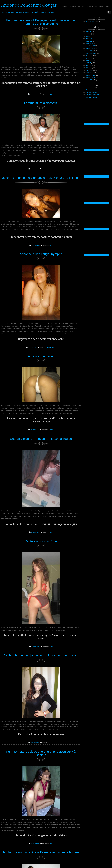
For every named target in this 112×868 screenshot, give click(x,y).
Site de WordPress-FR (92, 97)
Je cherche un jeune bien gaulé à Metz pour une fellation (41, 178)
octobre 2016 (89, 51)
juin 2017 (88, 31)
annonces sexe (34, 94)
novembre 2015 (90, 78)
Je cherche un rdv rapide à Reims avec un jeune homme (41, 852)
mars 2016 (89, 68)
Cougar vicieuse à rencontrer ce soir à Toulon (41, 439)
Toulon (51, 532)
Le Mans (51, 743)
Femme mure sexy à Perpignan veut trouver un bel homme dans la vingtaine (41, 22)
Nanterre (51, 169)
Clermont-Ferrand (51, 347)
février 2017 (89, 41)
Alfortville (51, 430)
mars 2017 (89, 39)
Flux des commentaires (93, 95)
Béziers (51, 843)
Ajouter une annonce (47, 12)
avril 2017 (88, 36)
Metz (51, 245)
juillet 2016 (89, 58)
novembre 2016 (90, 48)
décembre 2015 (90, 75)
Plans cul (34, 12)
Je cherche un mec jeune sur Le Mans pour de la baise (41, 655)
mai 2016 (88, 63)
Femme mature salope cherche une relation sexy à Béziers (41, 753)
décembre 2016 (90, 46)
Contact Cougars (8, 12)
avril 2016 (88, 65)
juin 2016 (88, 61)
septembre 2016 (90, 53)
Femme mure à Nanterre (41, 103)
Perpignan (51, 94)
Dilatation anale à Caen (41, 541)
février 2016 (89, 70)
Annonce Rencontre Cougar (29, 5)
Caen (51, 646)
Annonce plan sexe (41, 356)
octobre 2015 (89, 80)
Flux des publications (92, 92)
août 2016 (88, 56)
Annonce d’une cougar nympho (41, 254)
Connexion (89, 90)
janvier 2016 (89, 73)
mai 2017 (88, 34)
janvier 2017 (89, 44)
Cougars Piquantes (22, 12)
